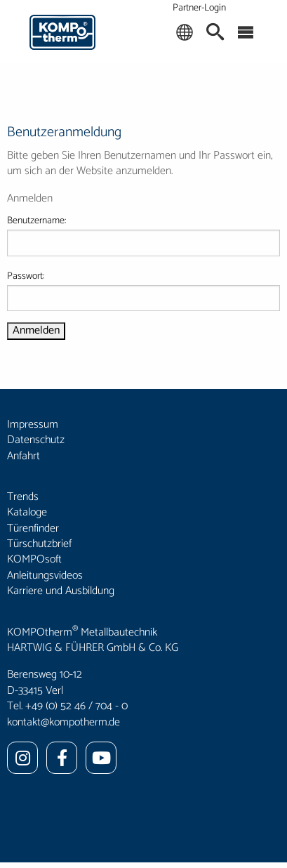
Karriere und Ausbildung (61, 591)
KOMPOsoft (34, 559)
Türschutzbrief (39, 544)
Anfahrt (24, 456)
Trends (23, 497)
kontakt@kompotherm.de (64, 722)
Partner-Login (199, 8)
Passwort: (143, 290)
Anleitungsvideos (45, 576)
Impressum (33, 425)
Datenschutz (36, 440)
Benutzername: (143, 235)
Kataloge (27, 512)
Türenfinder (33, 528)
